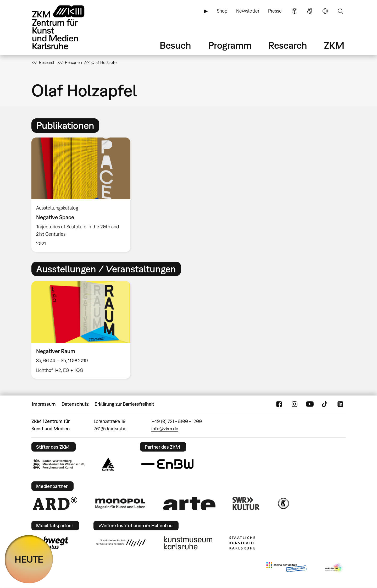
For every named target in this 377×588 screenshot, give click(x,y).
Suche (340, 11)
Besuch (175, 45)
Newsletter (248, 11)
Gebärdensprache (310, 11)
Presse (275, 11)
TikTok (325, 404)
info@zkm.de (165, 429)
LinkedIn (340, 404)
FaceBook (279, 404)
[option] (83, 195)
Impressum (44, 404)
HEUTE (29, 559)
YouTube (310, 404)
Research (288, 45)
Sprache (325, 11)
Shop (222, 11)
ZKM (334, 45)
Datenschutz (75, 404)
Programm (230, 45)
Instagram (295, 404)
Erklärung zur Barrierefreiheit (124, 404)
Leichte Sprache (295, 11)
